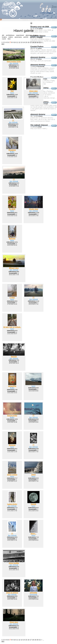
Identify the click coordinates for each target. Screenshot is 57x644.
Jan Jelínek (14, 63)
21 (40, 42)
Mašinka (12, 238)
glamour (29, 35)
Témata (32, 20)
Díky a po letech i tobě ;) (39, 129)
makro (11, 37)
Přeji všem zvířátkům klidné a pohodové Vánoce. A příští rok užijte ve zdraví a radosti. (43, 41)
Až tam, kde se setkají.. (12, 327)
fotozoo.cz (47, 20)
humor (36, 35)
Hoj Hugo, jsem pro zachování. (41, 61)
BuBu (12, 152)
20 (38, 42)
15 (26, 42)
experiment (20, 35)
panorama (18, 37)
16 (28, 42)
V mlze (12, 297)
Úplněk (33, 504)
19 (35, 42)
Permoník (34, 594)
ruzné (4, 39)
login (54, 20)
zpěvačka (33, 593)
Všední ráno (34, 209)
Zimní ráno (34, 91)
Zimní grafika (14, 563)
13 (22, 42)
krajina (4, 37)
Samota (14, 356)
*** (13, 120)
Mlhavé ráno (14, 268)
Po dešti (12, 209)
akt (3, 35)
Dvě (12, 91)
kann (12, 93)
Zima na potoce (12, 593)
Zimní (34, 475)
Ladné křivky (12, 504)
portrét (26, 37)
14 (24, 42)
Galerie (25, 20)
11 (17, 42)
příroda (33, 37)
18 (33, 42)
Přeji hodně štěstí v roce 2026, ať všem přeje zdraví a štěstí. (42, 31)
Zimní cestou (12, 475)
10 (15, 42)
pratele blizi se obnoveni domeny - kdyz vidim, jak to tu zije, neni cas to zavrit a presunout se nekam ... (43, 119)
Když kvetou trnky (14, 61)
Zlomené (12, 445)
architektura (10, 35)
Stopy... (33, 534)
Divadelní (12, 150)
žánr (9, 39)
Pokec (39, 20)
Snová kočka (12, 416)
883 (3, 44)
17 (31, 42)
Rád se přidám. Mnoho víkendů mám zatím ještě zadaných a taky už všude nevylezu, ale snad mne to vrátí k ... (43, 52)
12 (19, 42)
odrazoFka (12, 386)
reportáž (40, 37)
